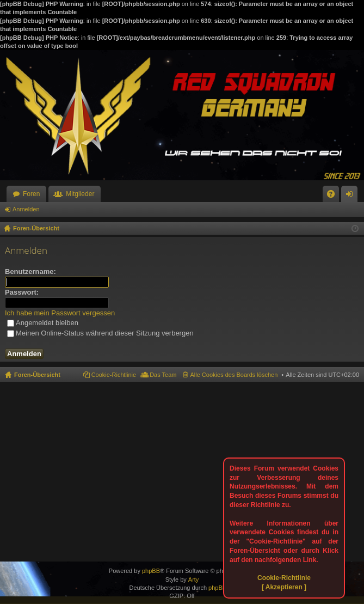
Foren (31, 194)
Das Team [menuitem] (163, 375)
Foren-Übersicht (37, 375)
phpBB (151, 571)
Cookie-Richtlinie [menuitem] (114, 375)
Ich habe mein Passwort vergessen (60, 313)
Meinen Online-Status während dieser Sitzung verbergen (100, 333)
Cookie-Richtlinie (284, 578)
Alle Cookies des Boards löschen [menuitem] (234, 375)
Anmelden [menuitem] (352, 196)
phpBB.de (221, 588)
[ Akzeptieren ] (284, 587)
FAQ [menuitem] (334, 196)
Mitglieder (80, 194)
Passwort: (22, 292)
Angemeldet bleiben (43, 323)
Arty (194, 579)
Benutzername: (30, 272)
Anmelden (26, 209)
